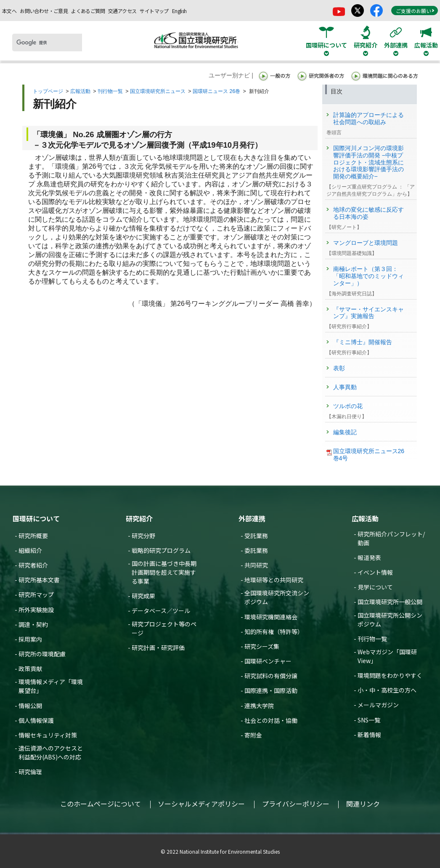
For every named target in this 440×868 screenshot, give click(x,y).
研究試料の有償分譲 (271, 676)
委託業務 (256, 550)
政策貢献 (30, 669)
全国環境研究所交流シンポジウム (277, 597)
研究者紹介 (33, 565)
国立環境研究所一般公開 (390, 602)
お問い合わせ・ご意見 (44, 11)
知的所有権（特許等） (274, 632)
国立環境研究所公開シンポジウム (390, 620)
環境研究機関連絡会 (271, 617)
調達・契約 (33, 624)
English (179, 11)
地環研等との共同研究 (274, 580)
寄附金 (253, 735)
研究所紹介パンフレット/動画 (391, 538)
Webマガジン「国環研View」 (387, 656)
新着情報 (369, 735)
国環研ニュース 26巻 (216, 91)
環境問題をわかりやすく (390, 675)
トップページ (48, 91)
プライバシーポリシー (296, 804)
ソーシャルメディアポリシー (201, 804)
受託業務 (256, 536)
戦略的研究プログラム (161, 550)
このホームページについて (101, 804)
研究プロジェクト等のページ (164, 628)
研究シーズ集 (262, 646)
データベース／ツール (161, 611)
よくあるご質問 (88, 11)
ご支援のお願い (415, 11)
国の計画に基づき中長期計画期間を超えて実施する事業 (164, 572)
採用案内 (30, 639)
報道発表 (369, 557)
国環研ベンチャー (268, 661)
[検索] (47, 42)
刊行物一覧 (110, 91)
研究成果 (143, 596)
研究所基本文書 (39, 580)
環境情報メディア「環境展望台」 (51, 686)
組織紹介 (30, 550)
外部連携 (252, 518)
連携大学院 (259, 706)
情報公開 (30, 706)
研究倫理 (30, 772)
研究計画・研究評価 (158, 648)
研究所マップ (36, 595)
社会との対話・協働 (271, 720)
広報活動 (80, 91)
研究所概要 (33, 536)
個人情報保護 (36, 720)
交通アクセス (122, 11)
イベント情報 (375, 572)
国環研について (36, 518)
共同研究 (256, 565)
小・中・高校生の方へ (387, 690)
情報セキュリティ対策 (48, 735)
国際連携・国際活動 (271, 690)
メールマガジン (378, 705)
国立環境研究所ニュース (158, 91)
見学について (375, 587)
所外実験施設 (36, 610)
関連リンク (363, 804)
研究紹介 (139, 518)
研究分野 (143, 536)
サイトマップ (154, 11)
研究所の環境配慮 (42, 654)
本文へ (9, 11)
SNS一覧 (369, 720)
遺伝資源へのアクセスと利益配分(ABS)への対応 (51, 753)
